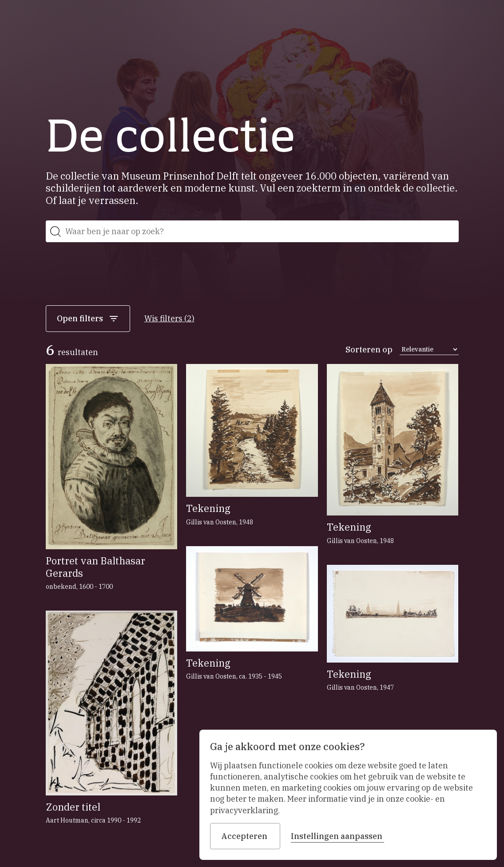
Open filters (88, 319)
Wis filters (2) (169, 318)
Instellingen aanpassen (337, 836)
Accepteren (245, 836)
